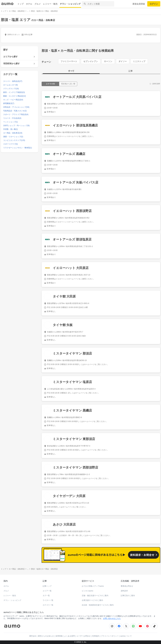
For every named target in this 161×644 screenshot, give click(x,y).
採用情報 (59, 636)
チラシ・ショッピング (70, 4)
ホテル (29, 4)
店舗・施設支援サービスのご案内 (95, 596)
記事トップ (47, 586)
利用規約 (96, 636)
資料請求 (124, 591)
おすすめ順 (50, 84)
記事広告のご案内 (128, 596)
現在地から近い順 (68, 84)
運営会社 (33, 636)
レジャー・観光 (50, 4)
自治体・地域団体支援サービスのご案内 (98, 605)
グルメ (38, 4)
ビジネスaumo (88, 591)
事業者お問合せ (127, 586)
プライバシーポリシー (110, 636)
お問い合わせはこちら (112, 618)
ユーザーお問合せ (84, 636)
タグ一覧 (46, 596)
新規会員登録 (139, 4)
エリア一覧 (47, 591)
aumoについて (126, 636)
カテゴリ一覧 (48, 605)
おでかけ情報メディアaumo (93, 586)
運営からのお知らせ (46, 636)
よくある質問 (70, 636)
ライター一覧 (48, 600)
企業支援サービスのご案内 (92, 600)
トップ (21, 4)
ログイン (154, 4)
